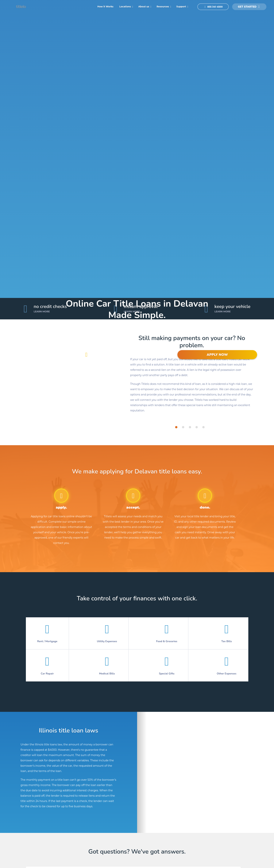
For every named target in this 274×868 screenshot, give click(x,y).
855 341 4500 (214, 7)
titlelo (21, 7)
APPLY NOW (217, 355)
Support (182, 7)
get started (249, 7)
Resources (163, 7)
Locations (125, 7)
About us (144, 7)
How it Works (105, 7)
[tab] (176, 427)
